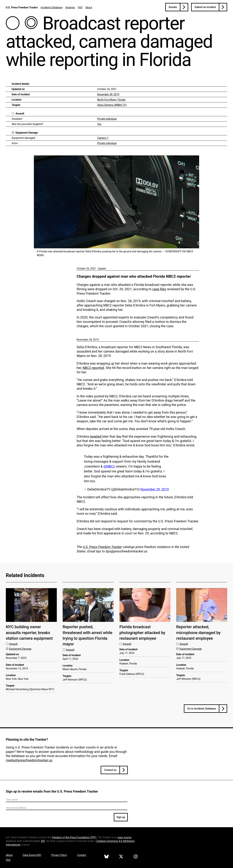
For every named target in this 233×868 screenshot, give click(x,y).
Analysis (70, 7)
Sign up (121, 817)
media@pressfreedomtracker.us (29, 760)
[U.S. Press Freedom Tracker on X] (121, 857)
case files (159, 289)
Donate (173, 7)
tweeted (96, 436)
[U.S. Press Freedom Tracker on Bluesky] (106, 857)
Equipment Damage (27, 133)
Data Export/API (32, 855)
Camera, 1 (103, 138)
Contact (82, 855)
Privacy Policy (59, 855)
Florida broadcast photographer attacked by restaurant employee (142, 633)
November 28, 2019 (108, 94)
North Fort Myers (107, 100)
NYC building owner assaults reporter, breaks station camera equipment (29, 633)
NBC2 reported (93, 368)
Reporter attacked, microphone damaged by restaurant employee (198, 633)
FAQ (80, 7)
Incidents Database (52, 7)
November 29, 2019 (155, 489)
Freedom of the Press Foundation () (74, 837)
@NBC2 (109, 466)
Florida (122, 100)
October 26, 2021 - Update (91, 269)
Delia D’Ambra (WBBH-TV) (112, 105)
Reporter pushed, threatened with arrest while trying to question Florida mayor (87, 635)
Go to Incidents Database (202, 709)
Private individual (107, 119)
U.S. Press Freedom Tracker (22, 7)
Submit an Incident (205, 7)
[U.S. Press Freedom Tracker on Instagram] (136, 857)
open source (125, 837)
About (89, 7)
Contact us (110, 770)
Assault (20, 114)
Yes (99, 124)
